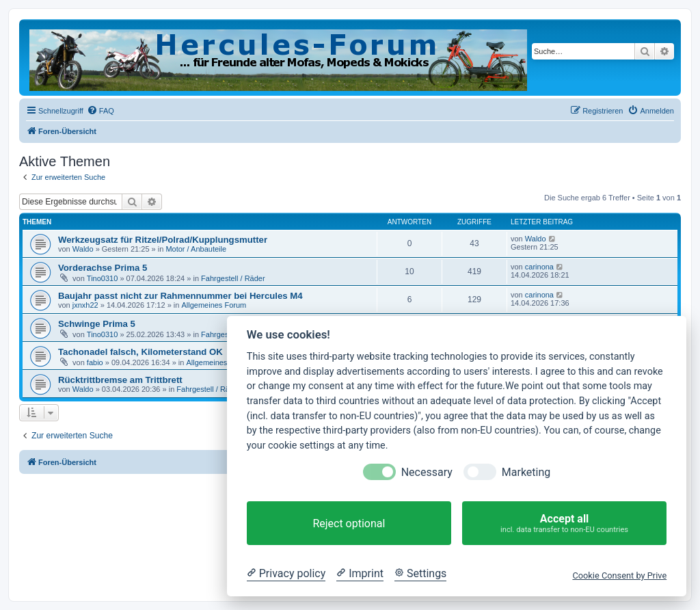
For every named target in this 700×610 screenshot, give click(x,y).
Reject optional (349, 523)
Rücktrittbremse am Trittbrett (120, 380)
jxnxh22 (85, 305)
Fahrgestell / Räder (233, 278)
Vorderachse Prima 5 (103, 268)
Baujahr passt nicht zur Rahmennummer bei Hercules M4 (180, 296)
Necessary (427, 472)
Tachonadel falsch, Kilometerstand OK (140, 352)
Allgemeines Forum (214, 305)
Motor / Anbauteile (196, 249)
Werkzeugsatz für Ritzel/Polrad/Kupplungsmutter (163, 240)
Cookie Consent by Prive (619, 575)
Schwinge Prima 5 (97, 324)
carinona (539, 267)
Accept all (564, 523)
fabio (95, 362)
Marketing (526, 472)
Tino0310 (102, 278)
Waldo (83, 249)
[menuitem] (100, 111)
